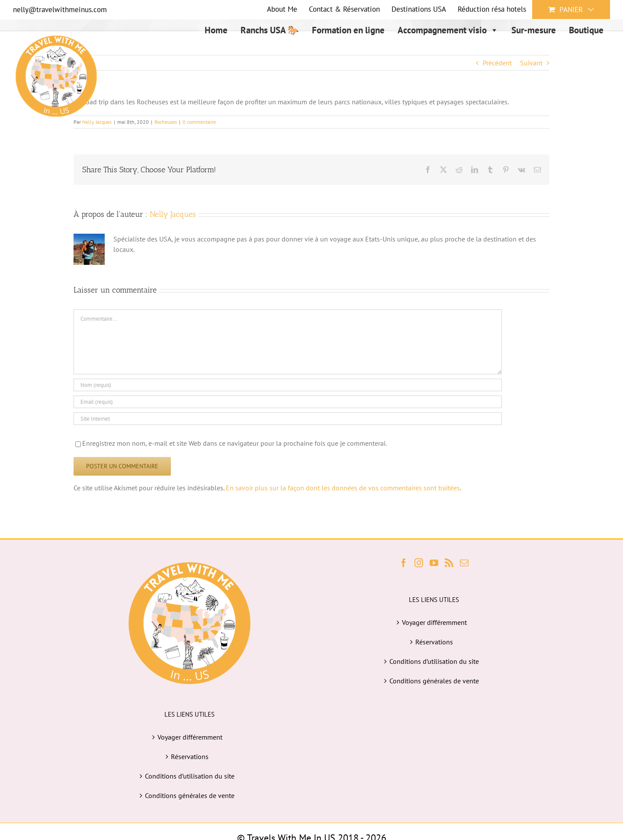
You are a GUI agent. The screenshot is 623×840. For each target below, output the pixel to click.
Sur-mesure (534, 30)
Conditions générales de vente (190, 795)
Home (216, 30)
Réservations (190, 756)
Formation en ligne (348, 30)
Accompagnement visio (448, 30)
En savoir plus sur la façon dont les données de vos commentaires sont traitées (343, 488)
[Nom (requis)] (288, 385)
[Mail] (464, 563)
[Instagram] (419, 563)
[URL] (288, 419)
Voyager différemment (190, 737)
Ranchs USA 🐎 (270, 30)
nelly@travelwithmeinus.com (60, 10)
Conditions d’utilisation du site (190, 776)
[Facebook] (404, 563)
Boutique (586, 30)
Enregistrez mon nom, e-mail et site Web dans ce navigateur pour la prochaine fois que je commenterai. (234, 443)
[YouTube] (434, 563)
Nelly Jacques (173, 214)
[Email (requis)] (288, 402)
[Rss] (449, 563)
